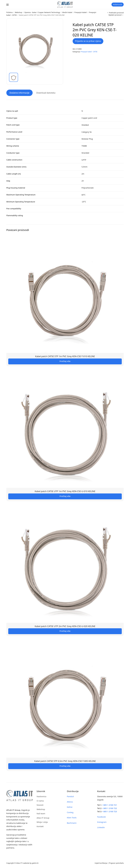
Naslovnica (42, 796)
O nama (40, 800)
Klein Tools (72, 817)
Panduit (70, 796)
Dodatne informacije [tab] (19, 93)
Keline (70, 807)
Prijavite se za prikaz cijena (88, 41)
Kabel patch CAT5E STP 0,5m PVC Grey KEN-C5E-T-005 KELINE (65, 761)
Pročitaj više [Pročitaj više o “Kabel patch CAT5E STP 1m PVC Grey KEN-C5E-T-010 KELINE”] (65, 361)
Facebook (101, 817)
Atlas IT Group (43, 818)
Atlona (70, 801)
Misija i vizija (42, 822)
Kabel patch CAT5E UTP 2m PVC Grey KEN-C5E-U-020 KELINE (65, 626)
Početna (9, 12)
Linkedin (101, 827)
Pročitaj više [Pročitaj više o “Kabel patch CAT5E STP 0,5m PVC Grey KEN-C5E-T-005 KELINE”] (65, 766)
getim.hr (35, 863)
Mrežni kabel (67, 12)
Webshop (18, 12)
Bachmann (72, 823)
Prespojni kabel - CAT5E (89, 52)
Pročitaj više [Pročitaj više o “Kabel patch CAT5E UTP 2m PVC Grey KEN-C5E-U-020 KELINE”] (65, 631)
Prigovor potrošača (116, 863)
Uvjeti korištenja (101, 863)
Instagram (102, 822)
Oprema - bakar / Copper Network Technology (42, 12)
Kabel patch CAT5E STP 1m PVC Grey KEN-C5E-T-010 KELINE (65, 356)
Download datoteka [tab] (46, 93)
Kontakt (40, 826)
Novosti (40, 805)
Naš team (41, 813)
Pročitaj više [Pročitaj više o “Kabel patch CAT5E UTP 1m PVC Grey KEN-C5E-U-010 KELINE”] (65, 496)
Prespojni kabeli (81, 12)
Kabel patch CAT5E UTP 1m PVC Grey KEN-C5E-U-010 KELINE (65, 491)
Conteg (70, 812)
